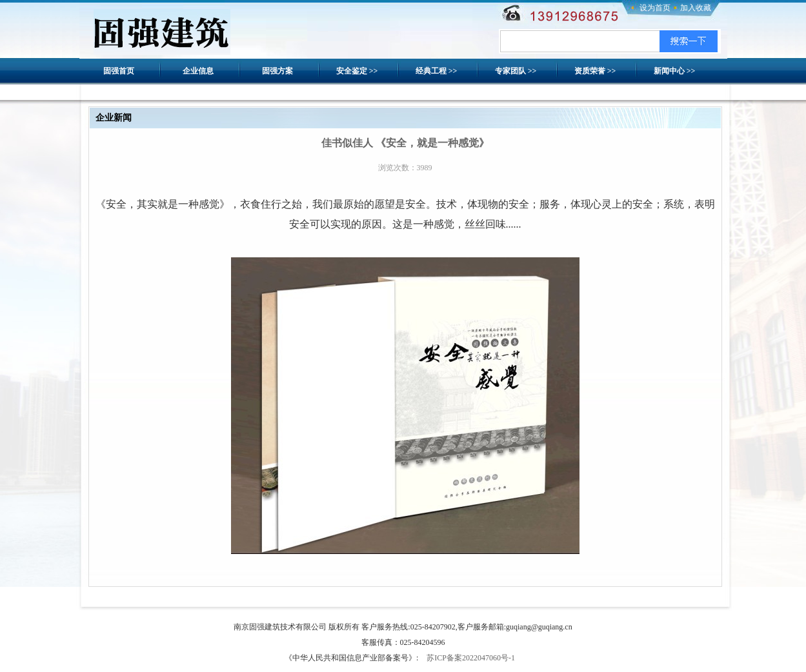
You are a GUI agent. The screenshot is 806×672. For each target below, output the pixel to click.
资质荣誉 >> (595, 71)
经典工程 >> (437, 71)
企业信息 (198, 71)
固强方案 (277, 71)
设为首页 (655, 8)
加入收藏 (696, 8)
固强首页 (119, 71)
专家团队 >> (516, 71)
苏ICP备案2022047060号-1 (471, 658)
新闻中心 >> (675, 71)
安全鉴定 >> (357, 71)
